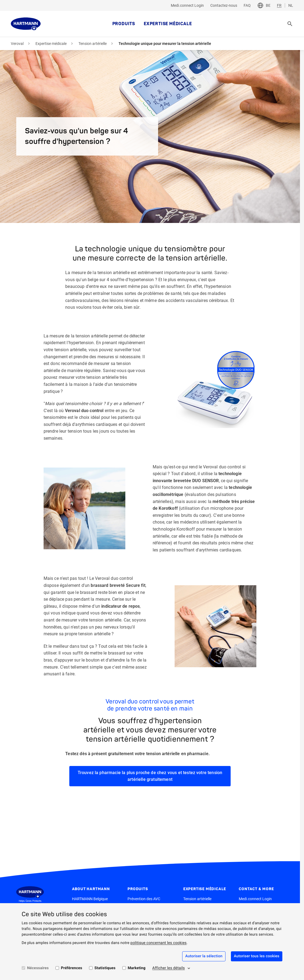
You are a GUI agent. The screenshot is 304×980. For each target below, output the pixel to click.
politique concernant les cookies (158, 943)
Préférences (72, 968)
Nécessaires (38, 968)
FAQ (247, 5)
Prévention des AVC (144, 899)
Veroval (17, 44)
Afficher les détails (169, 968)
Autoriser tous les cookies (257, 956)
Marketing (137, 968)
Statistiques (105, 968)
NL (291, 5)
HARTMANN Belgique (90, 899)
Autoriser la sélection (204, 956)
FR (279, 5)
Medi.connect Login (187, 5)
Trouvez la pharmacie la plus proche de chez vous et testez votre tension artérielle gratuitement (150, 776)
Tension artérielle (93, 44)
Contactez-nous (224, 5)
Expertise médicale (168, 24)
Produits (124, 24)
